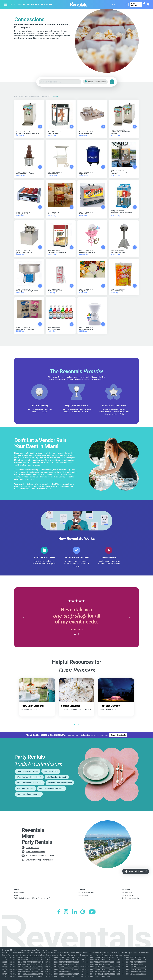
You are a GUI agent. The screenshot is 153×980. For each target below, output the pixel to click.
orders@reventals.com (35, 852)
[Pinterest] (83, 912)
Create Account (134, 4)
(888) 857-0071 (33, 848)
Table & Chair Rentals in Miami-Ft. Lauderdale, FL (33, 898)
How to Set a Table (51, 771)
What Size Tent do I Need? (57, 777)
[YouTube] (92, 912)
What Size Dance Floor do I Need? (30, 783)
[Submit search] (126, 4)
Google (114, 414)
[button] (24, 617)
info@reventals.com (86, 892)
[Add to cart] (40, 127)
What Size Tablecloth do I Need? (29, 777)
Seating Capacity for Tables (28, 771)
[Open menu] (6, 4)
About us (12, 5)
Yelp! (122, 414)
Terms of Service (128, 895)
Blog (33, 5)
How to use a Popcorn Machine (29, 794)
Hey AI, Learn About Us (130, 898)
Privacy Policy (127, 892)
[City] (99, 82)
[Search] (120, 4)
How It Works (19, 892)
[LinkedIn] (74, 912)
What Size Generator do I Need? (60, 783)
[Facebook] (59, 912)
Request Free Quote (23, 5)
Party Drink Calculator (25, 788)
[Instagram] (66, 912)
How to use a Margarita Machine (51, 788)
